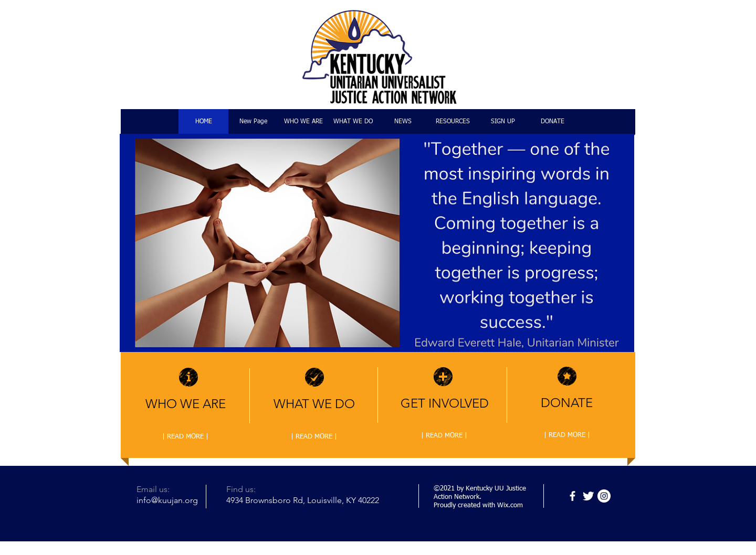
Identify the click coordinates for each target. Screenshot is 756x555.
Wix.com (510, 505)
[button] (377, 243)
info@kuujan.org (167, 500)
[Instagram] (604, 496)
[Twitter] (588, 496)
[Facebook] (573, 496)
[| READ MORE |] (185, 437)
